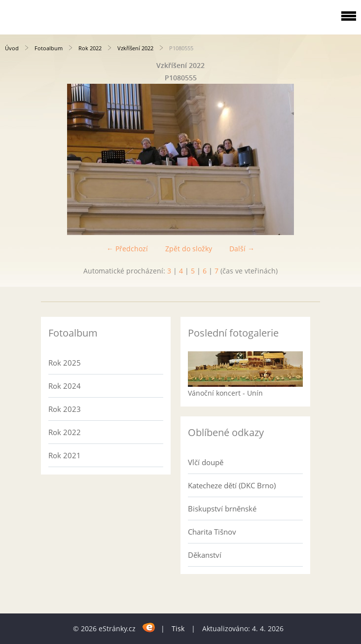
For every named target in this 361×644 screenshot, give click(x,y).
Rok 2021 (65, 455)
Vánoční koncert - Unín (225, 393)
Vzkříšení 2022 (135, 48)
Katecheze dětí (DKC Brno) (232, 485)
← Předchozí (127, 249)
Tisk (178, 628)
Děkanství (205, 555)
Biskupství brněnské (222, 508)
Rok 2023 (65, 409)
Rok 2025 (65, 363)
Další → (242, 249)
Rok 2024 (65, 386)
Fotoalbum (49, 48)
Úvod (12, 48)
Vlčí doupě (206, 462)
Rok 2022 (90, 48)
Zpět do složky (189, 249)
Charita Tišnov (212, 532)
